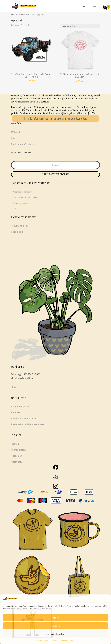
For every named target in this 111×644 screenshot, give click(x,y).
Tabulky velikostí (20, 226)
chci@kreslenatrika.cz (23, 378)
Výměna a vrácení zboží (23, 418)
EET (15, 208)
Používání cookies (21, 203)
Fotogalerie (18, 456)
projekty (55, 113)
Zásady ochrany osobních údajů (61, 640)
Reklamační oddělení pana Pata (28, 424)
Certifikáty (17, 462)
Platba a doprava (20, 407)
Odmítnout (55, 626)
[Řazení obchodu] (81, 26)
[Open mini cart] (106, 8)
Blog (14, 387)
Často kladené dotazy (22, 144)
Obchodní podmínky (22, 192)
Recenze (16, 412)
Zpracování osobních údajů (25, 197)
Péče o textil (18, 232)
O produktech (19, 450)
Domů (14, 14)
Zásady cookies (42, 640)
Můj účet (15, 132)
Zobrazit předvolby (55, 634)
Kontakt (15, 444)
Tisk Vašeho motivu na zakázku (56, 118)
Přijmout (56, 618)
